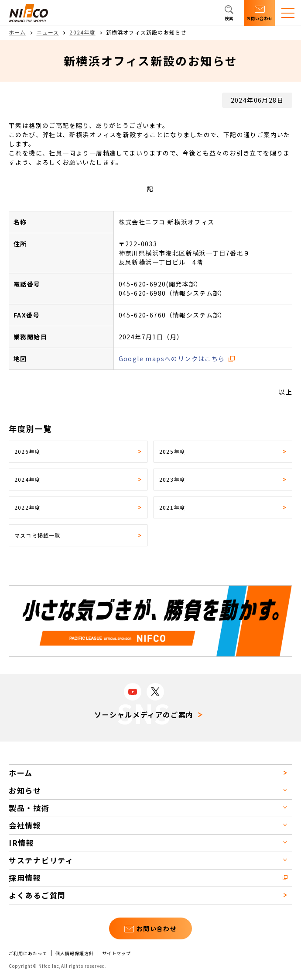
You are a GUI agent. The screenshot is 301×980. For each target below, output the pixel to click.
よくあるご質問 (37, 895)
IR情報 (22, 843)
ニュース (48, 32)
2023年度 (172, 479)
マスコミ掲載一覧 (38, 535)
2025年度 (172, 451)
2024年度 (82, 32)
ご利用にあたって (28, 953)
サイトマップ (116, 953)
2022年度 (27, 507)
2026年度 (27, 451)
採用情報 (25, 878)
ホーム (17, 32)
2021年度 (172, 507)
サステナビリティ (41, 860)
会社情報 (25, 825)
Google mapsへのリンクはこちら (172, 359)
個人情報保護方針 (75, 953)
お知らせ (25, 790)
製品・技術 (29, 808)
